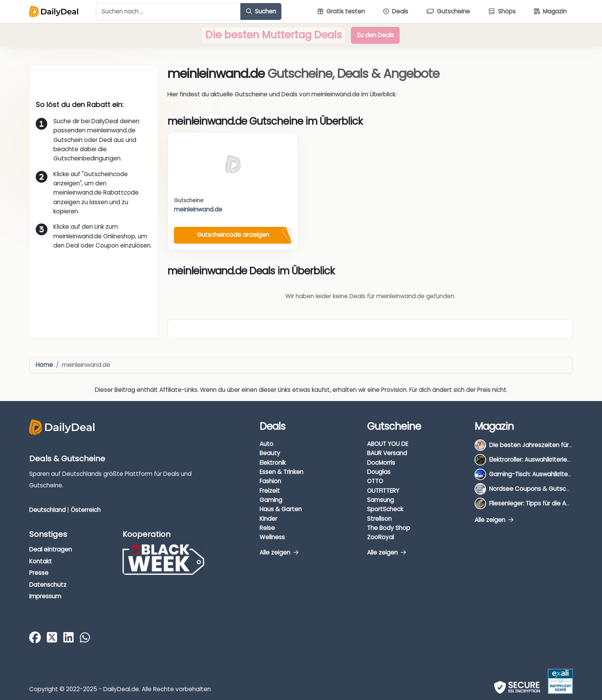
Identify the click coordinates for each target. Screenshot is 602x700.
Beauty (270, 453)
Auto (266, 444)
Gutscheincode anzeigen (233, 235)
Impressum (45, 596)
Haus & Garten (281, 509)
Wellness (272, 537)
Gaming (271, 500)
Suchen (261, 11)
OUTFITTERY (383, 491)
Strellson (379, 519)
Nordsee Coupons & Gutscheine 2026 (543, 489)
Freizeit (270, 491)
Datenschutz (48, 585)
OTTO (375, 481)
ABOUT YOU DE (388, 444)
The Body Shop (389, 528)
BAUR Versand (387, 453)
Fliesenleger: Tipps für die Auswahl (537, 503)
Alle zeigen (279, 552)
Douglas (379, 472)
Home (44, 365)
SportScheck (385, 509)
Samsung (380, 500)
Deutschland (47, 510)
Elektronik (273, 463)
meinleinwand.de (198, 209)
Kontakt (41, 561)
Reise (267, 528)
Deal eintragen (50, 549)
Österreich (86, 510)
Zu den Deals (375, 35)
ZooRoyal (380, 537)
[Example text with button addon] (168, 12)
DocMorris (381, 463)
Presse (39, 573)
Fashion (270, 481)
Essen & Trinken (281, 472)
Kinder (268, 519)
